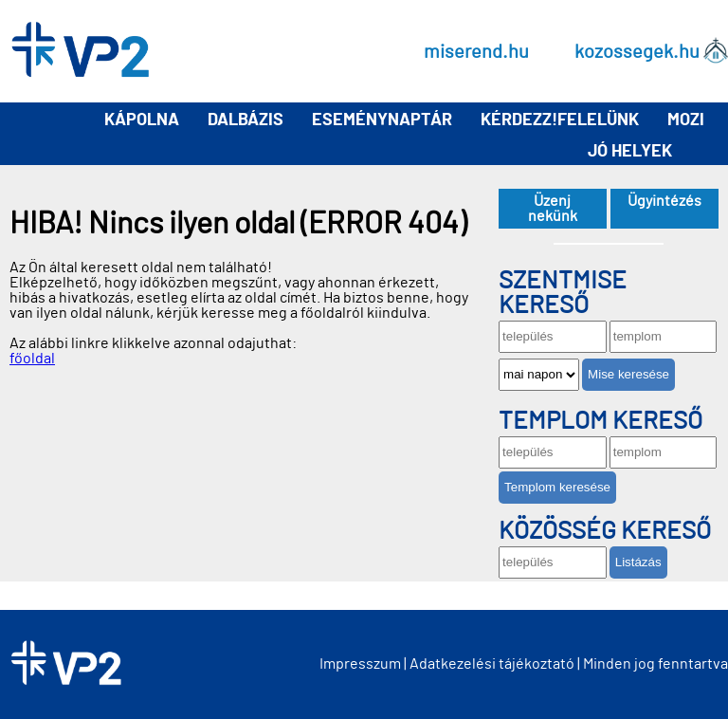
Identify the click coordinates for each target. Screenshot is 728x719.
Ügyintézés (664, 201)
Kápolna (142, 120)
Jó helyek (630, 152)
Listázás (638, 562)
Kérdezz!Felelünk (560, 120)
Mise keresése (628, 374)
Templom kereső (601, 421)
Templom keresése (557, 487)
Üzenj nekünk (553, 209)
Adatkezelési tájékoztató (492, 664)
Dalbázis (246, 120)
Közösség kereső (605, 531)
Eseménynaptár (382, 120)
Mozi (686, 120)
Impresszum (360, 664)
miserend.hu (476, 51)
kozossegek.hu (637, 51)
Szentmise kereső (563, 293)
